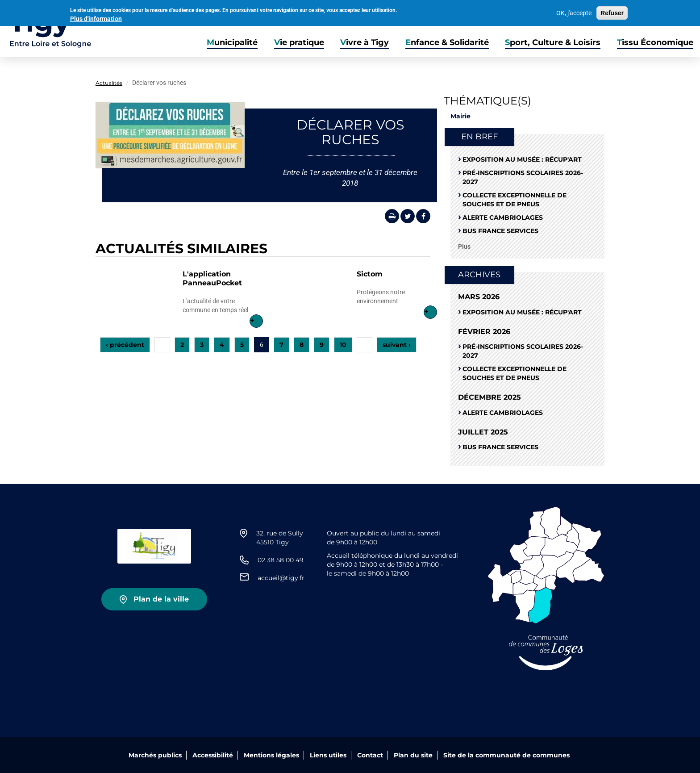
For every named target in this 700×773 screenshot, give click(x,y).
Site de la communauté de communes (506, 755)
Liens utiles (328, 755)
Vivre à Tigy (365, 43)
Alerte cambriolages (503, 217)
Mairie (460, 116)
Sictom (370, 274)
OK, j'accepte (574, 12)
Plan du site (413, 755)
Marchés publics (155, 755)
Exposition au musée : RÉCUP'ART (522, 159)
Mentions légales (271, 755)
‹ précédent (125, 345)
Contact (370, 755)
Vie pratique (299, 43)
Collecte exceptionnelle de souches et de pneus (515, 200)
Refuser (612, 12)
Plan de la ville (161, 599)
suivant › (397, 345)
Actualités (109, 83)
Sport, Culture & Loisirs (553, 43)
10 (343, 345)
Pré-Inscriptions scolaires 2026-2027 (523, 177)
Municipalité (232, 43)
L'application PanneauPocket (212, 278)
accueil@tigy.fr (281, 578)
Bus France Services (500, 231)
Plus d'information (96, 18)
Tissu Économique (655, 43)
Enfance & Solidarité (447, 43)
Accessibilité (213, 755)
